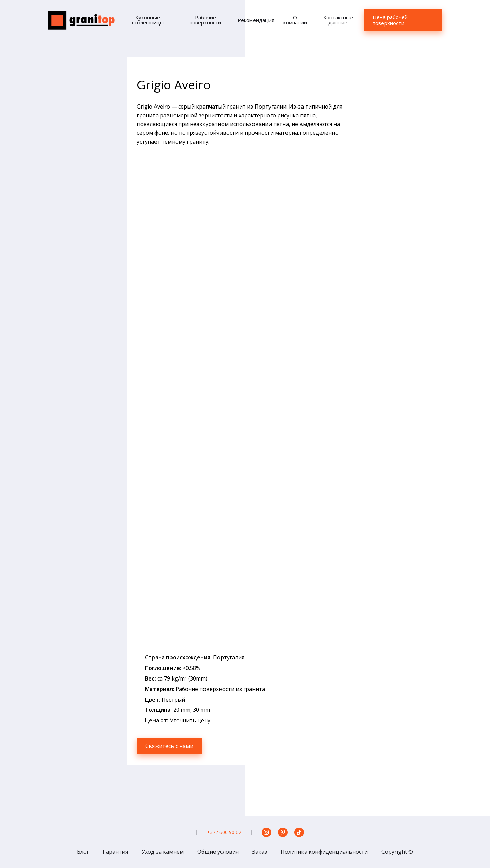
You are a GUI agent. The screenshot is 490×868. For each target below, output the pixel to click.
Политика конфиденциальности (324, 852)
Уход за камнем (163, 852)
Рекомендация (256, 20)
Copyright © (397, 852)
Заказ (260, 852)
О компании (295, 20)
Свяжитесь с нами (169, 746)
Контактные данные (338, 20)
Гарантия (115, 852)
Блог (83, 852)
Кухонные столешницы (148, 20)
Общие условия (218, 852)
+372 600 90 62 (224, 832)
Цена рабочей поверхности (390, 20)
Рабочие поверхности (205, 20)
